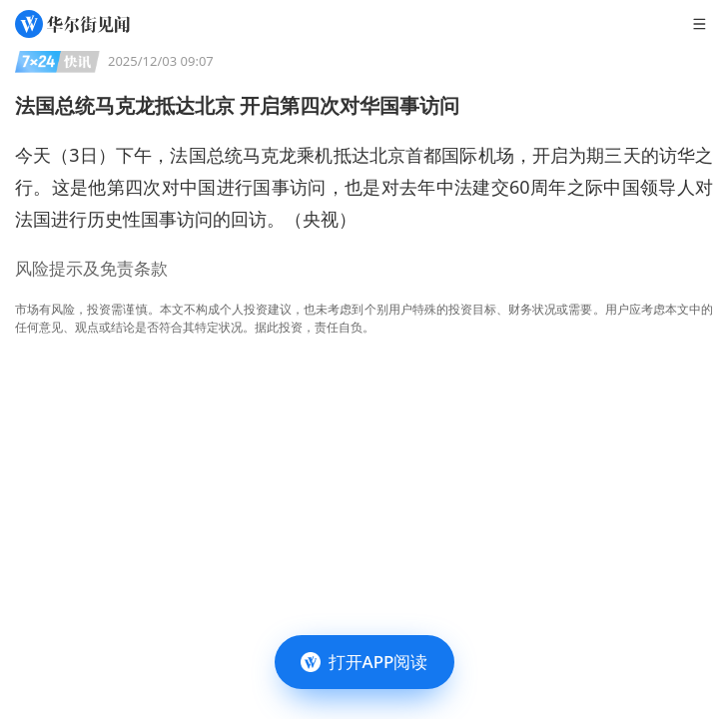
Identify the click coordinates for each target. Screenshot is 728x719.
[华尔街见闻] (72, 24)
